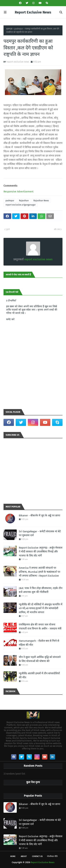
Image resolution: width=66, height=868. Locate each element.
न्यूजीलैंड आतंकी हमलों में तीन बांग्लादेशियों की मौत (39, 675)
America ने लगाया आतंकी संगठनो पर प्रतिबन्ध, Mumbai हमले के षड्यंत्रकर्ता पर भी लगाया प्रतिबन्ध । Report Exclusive (40, 572)
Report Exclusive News (33, 12)
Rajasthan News (41, 201)
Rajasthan (24, 201)
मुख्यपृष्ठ (9, 29)
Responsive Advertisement (18, 192)
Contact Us (37, 856)
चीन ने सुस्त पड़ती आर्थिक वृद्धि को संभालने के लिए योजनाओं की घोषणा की (40, 659)
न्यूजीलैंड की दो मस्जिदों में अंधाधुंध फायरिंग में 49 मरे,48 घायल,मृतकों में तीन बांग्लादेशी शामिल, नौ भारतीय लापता (41, 608)
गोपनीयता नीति (52, 856)
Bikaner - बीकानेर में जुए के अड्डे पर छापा (40, 515)
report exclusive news (18, 62)
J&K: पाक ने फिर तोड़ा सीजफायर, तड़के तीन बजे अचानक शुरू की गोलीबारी (41, 590)
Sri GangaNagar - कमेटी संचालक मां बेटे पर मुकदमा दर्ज (40, 533)
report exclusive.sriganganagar (21, 205)
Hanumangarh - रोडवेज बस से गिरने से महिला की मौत (39, 643)
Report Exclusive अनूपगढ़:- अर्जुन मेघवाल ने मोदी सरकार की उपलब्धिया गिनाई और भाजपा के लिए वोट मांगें (41, 552)
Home (13, 856)
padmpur (19, 29)
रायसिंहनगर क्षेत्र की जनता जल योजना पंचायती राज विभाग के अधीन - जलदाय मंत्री (40, 627)
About (24, 856)
